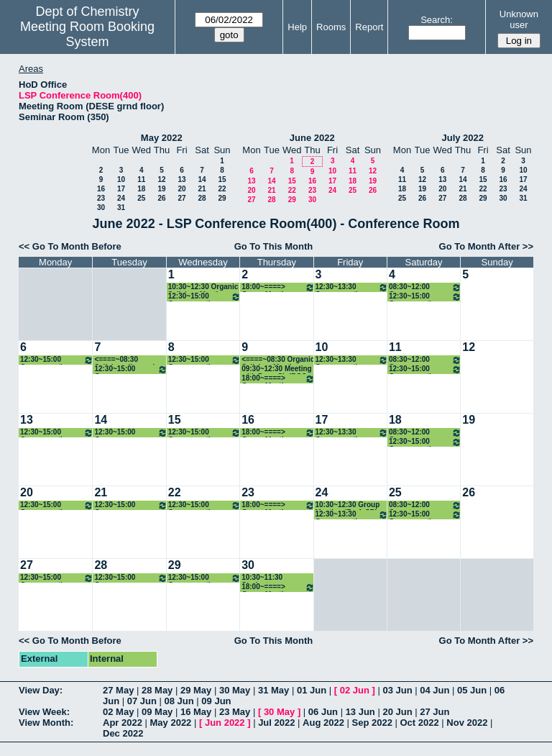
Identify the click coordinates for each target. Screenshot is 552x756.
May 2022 (162, 138)
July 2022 (463, 138)
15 (222, 179)
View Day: (41, 690)
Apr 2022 (123, 723)
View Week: (44, 712)
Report (369, 27)
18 (141, 189)
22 (222, 189)
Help (297, 27)
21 (202, 189)
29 (222, 198)
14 (202, 179)
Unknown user (519, 19)
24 (121, 198)
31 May (273, 690)
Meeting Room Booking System (87, 34)
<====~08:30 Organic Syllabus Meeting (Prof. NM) (278, 360)
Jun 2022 (225, 723)
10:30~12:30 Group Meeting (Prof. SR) (348, 505)
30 (101, 208)
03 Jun (397, 690)
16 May (196, 712)
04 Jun (434, 690)
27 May (118, 690)
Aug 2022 (323, 723)
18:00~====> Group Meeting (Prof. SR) (278, 287)
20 (181, 189)
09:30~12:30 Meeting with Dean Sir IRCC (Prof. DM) (277, 369)
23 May (235, 712)
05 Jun (472, 690)
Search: (437, 20)
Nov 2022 (467, 723)
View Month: (46, 723)
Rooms (331, 27)
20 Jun (397, 712)
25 (141, 198)
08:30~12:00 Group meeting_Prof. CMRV (425, 287)
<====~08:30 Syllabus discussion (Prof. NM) (129, 360)
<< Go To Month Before (70, 246)
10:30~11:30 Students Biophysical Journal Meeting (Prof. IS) (276, 578)
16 (101, 189)
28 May (157, 690)
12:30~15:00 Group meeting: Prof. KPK (57, 360)
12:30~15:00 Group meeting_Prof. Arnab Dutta (130, 369)
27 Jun (434, 712)
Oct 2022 (419, 723)
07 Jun (142, 701)
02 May (118, 712)
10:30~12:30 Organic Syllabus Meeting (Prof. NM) (203, 287)
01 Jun (312, 690)
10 (121, 179)
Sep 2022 (372, 723)
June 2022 (312, 138)
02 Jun (355, 690)
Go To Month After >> (486, 246)
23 (101, 198)
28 (202, 198)
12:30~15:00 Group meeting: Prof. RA (204, 297)
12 (161, 179)
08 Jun (179, 701)
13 (181, 179)
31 (121, 208)
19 (161, 189)
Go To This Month (274, 246)
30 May (235, 690)
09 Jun (216, 701)
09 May (157, 712)
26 (161, 198)
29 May (196, 690)
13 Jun (360, 712)
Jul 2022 (276, 723)
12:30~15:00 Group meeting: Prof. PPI (425, 297)
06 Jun (323, 712)
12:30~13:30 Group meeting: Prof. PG (352, 287)
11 (141, 179)
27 (181, 198)
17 (121, 189)
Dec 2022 (123, 733)
